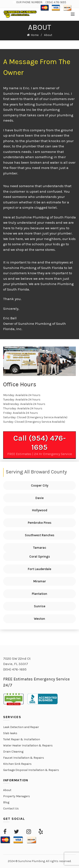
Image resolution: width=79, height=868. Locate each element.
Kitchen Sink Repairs (17, 764)
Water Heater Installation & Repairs (28, 745)
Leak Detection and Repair (21, 727)
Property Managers (17, 796)
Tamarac (40, 548)
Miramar (40, 581)
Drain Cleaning (13, 752)
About (7, 790)
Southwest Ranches (40, 535)
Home (35, 35)
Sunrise (40, 606)
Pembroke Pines (40, 523)
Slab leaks (10, 733)
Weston (39, 619)
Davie (39, 498)
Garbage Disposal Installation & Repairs (31, 770)
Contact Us (11, 808)
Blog (6, 802)
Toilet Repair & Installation (22, 739)
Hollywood (40, 510)
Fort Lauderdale (39, 569)
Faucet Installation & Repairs (24, 758)
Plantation (39, 594)
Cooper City (40, 485)
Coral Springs (40, 557)
